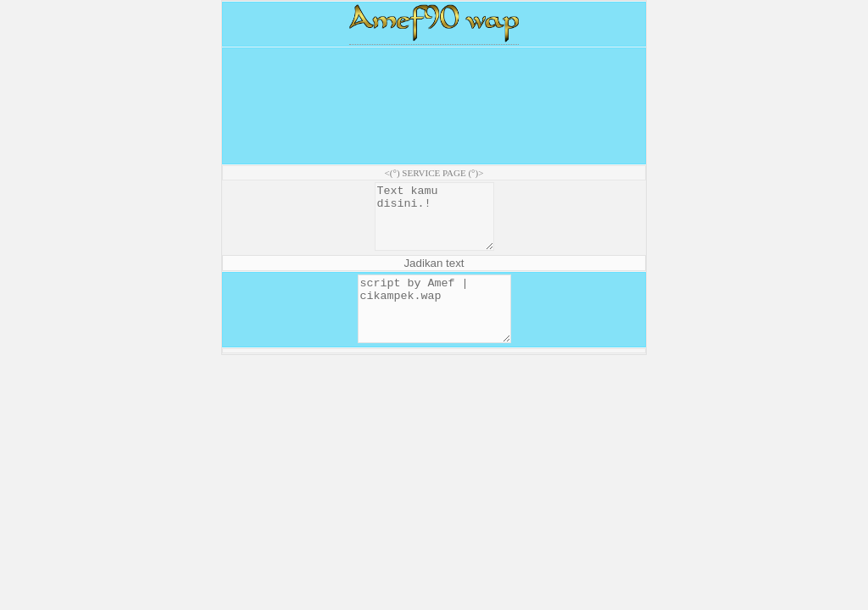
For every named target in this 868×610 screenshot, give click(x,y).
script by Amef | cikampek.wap (434, 328)
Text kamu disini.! (434, 223)
